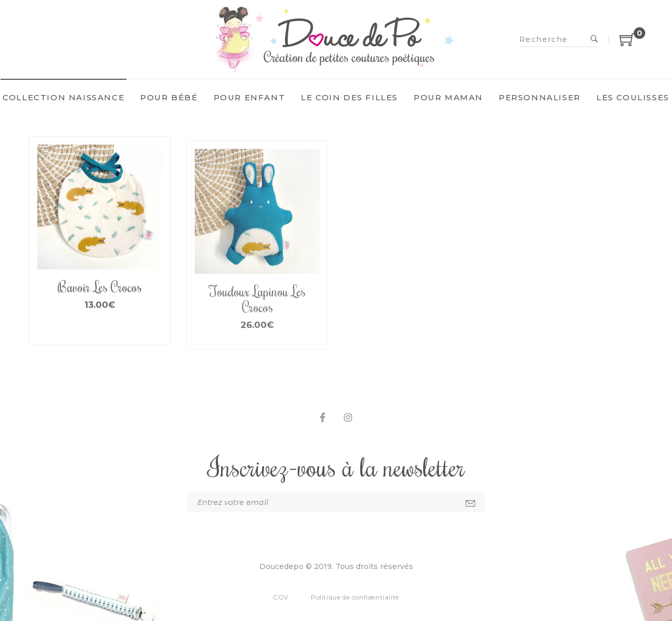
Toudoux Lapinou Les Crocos (258, 318)
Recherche (594, 39)
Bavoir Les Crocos (100, 299)
